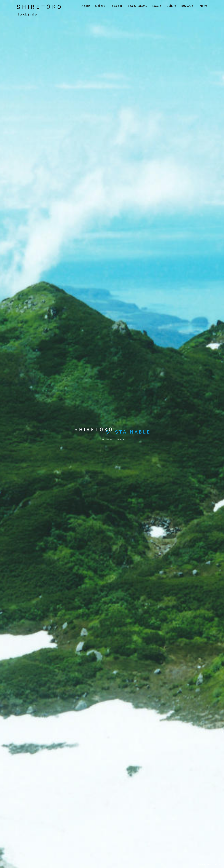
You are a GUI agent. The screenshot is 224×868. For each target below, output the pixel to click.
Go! (188, 6)
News (203, 6)
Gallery (100, 6)
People (157, 6)
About (86, 6)
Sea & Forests (137, 6)
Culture (171, 6)
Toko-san (117, 6)
